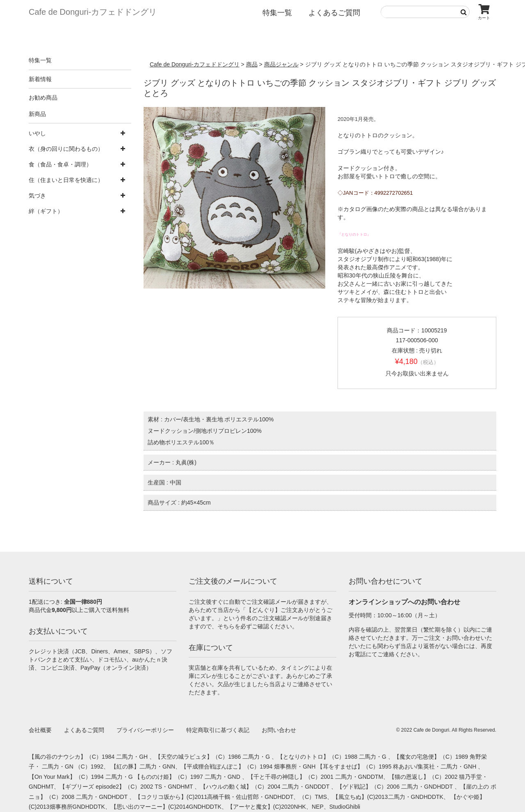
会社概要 (40, 730)
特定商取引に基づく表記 (218, 730)
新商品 (37, 114)
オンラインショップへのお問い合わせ (404, 602)
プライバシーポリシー (145, 730)
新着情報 (40, 79)
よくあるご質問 (334, 13)
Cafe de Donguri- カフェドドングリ (93, 12)
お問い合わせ (279, 730)
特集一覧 (277, 13)
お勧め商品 (43, 98)
